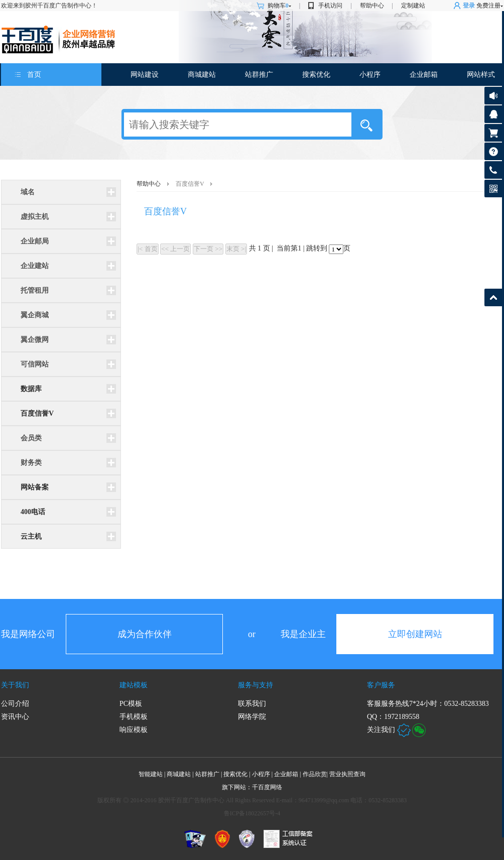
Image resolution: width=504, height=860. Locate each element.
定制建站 (413, 6)
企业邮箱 (424, 75)
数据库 (31, 389)
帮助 (493, 151)
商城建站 (202, 75)
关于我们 (15, 685)
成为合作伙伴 (145, 634)
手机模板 (134, 717)
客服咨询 (493, 114)
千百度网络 (267, 787)
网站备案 (35, 487)
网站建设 (145, 75)
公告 (493, 96)
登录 (469, 6)
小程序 (370, 75)
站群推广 (259, 75)
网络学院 (252, 717)
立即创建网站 (415, 634)
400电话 (33, 512)
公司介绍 (15, 704)
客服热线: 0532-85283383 (493, 172)
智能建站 (151, 774)
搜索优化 (316, 75)
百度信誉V (37, 413)
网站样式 (481, 75)
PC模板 (131, 704)
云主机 (31, 536)
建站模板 (134, 685)
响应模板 (134, 730)
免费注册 (488, 6)
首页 (34, 75)
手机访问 (330, 6)
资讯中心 (15, 717)
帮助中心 (372, 6)
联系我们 (252, 704)
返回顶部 (493, 297)
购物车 (279, 6)
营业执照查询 (347, 774)
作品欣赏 (316, 774)
